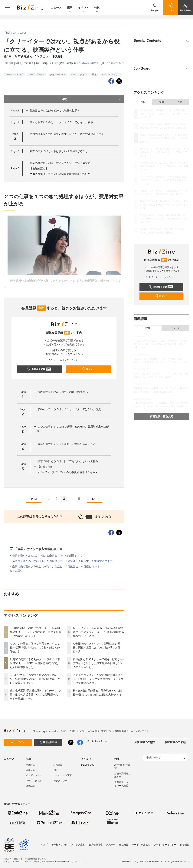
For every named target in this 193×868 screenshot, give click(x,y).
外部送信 (185, 845)
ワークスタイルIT (15, 74)
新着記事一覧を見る (162, 416)
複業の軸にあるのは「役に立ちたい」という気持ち (60, 163)
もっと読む (16, 570)
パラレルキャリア (111, 74)
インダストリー (34, 775)
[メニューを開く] (8, 8)
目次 (91, 99)
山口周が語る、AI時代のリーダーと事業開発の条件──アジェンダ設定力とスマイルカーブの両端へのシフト (35, 632)
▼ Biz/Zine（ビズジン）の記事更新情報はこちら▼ (60, 174)
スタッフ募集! (78, 845)
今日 (143, 102)
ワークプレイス (37, 74)
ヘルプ (44, 845)
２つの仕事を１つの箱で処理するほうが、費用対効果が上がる (67, 134)
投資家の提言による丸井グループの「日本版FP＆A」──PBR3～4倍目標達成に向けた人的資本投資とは (35, 663)
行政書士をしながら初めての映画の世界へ (55, 111)
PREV (33, 499)
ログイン (88, 369)
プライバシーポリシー (165, 845)
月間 (180, 102)
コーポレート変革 (63, 775)
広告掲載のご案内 (145, 742)
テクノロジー (60, 781)
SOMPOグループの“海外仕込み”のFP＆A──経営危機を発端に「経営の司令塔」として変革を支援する (35, 679)
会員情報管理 (96, 845)
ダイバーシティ (58, 74)
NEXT (95, 499)
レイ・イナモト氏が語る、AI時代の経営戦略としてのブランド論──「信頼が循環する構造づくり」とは (99, 632)
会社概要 (124, 845)
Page (15, 111)
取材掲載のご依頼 (175, 742)
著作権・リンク (59, 845)
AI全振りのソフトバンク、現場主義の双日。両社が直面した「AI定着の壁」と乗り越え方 (98, 648)
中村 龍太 (29, 63)
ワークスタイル (79, 74)
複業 (94, 74)
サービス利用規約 (141, 845)
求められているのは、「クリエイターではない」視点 (61, 122)
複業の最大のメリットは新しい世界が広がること (59, 151)
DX (55, 770)
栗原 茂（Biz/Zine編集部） (87, 63)
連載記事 (30, 786)
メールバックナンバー (64, 360)
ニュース (56, 8)
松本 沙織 (9, 63)
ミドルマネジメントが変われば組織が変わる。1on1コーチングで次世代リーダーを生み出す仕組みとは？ (98, 679)
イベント (83, 8)
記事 (70, 8)
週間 (162, 102)
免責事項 (111, 845)
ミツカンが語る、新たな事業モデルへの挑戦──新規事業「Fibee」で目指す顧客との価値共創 (35, 648)
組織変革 (30, 770)
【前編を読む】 (39, 168)
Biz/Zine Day (88, 765)
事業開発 (30, 765)
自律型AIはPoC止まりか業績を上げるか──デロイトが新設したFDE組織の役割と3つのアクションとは (98, 663)
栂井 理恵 (54, 63)
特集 (97, 8)
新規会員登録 (39, 369)
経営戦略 (58, 765)
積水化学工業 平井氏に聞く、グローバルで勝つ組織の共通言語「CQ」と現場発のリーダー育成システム (35, 695)
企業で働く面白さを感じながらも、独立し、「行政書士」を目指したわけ (56, 566)
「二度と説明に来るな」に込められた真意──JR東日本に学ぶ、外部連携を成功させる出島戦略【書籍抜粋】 (160, 344)
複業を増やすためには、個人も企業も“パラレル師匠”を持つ (47, 556)
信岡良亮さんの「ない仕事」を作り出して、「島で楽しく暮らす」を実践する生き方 (62, 561)
